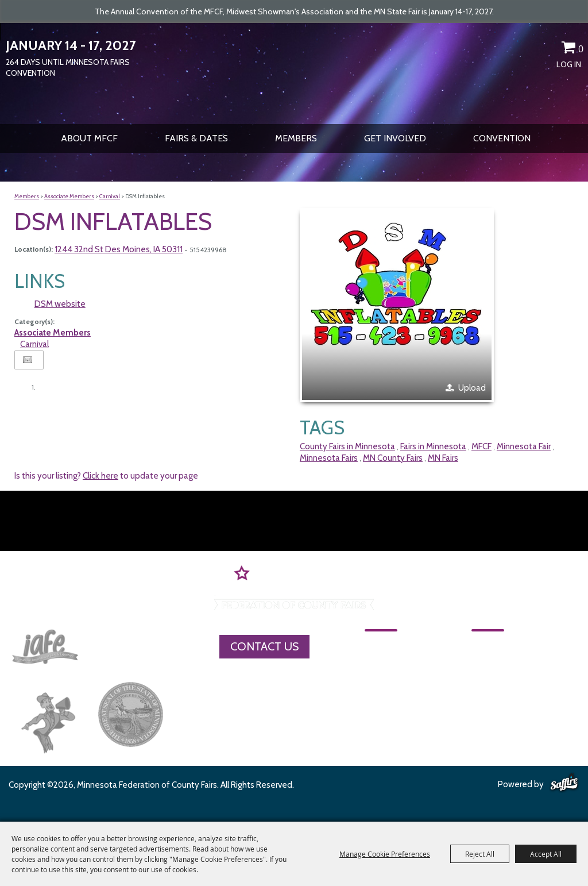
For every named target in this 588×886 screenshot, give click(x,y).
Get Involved (395, 138)
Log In (569, 64)
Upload (472, 388)
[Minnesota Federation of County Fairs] (294, 72)
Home (380, 646)
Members (296, 138)
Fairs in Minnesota (433, 446)
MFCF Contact (481, 666)
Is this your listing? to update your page (106, 476)
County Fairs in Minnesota (347, 446)
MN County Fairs (393, 458)
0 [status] (581, 49)
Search (528, 49)
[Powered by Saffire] (564, 783)
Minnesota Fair (524, 446)
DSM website (60, 304)
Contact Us (264, 646)
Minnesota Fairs (329, 458)
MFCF (481, 446)
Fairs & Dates (196, 138)
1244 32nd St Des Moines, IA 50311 (119, 249)
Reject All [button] (480, 854)
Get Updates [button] (548, 49)
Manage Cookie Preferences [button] (385, 854)
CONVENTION (502, 138)
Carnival (110, 196)
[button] (397, 305)
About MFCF (89, 138)
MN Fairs (443, 458)
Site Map (468, 686)
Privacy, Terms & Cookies (506, 706)
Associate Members (69, 196)
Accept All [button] (546, 854)
